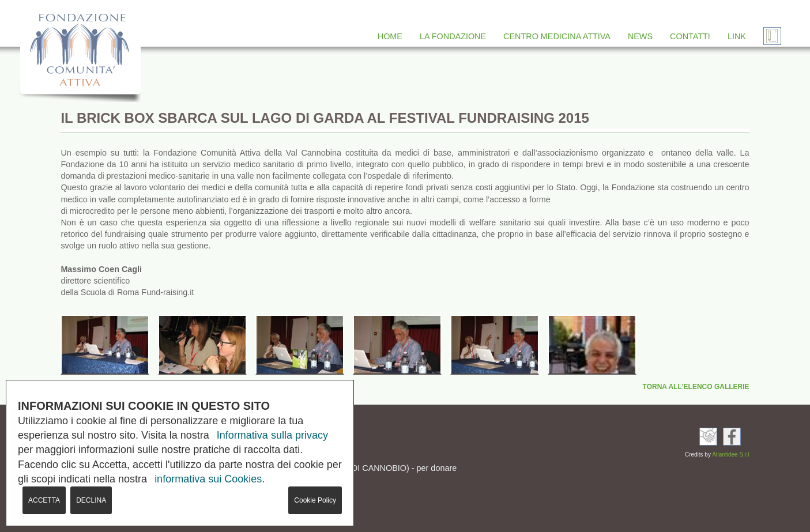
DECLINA (91, 500)
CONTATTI (690, 36)
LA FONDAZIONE (453, 36)
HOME (390, 36)
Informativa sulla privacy (272, 435)
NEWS (640, 36)
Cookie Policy (315, 500)
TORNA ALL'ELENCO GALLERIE (696, 387)
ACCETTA (44, 500)
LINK (737, 36)
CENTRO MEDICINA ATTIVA (557, 36)
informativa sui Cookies (208, 479)
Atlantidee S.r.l (730, 454)
